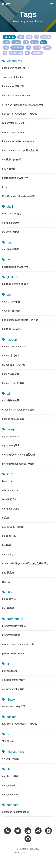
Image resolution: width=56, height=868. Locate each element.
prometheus (17, 48)
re (5, 53)
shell (21, 37)
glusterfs (46, 37)
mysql (34, 42)
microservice (16, 53)
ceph (6, 42)
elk (28, 48)
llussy (6, 4)
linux (44, 42)
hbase (37, 48)
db (27, 53)
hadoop (16, 42)
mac (29, 37)
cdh (26, 42)
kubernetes (9, 37)
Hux (24, 852)
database (37, 53)
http (6, 48)
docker (47, 48)
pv (37, 37)
